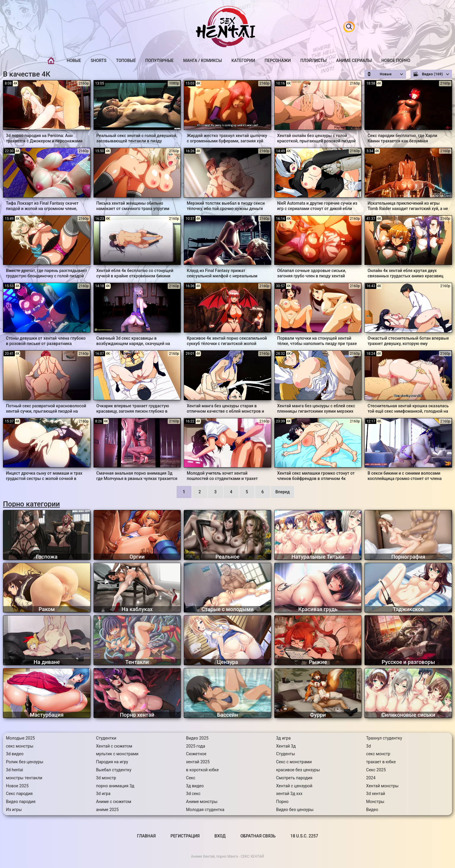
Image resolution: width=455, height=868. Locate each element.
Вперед (283, 492)
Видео (372, 810)
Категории (243, 61)
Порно (282, 802)
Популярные (160, 61)
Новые (74, 61)
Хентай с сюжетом (114, 746)
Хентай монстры (382, 786)
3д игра (283, 738)
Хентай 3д (286, 746)
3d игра (103, 794)
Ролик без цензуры (25, 762)
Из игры (14, 810)
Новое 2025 (17, 786)
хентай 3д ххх (289, 794)
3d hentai (15, 770)
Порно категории (31, 504)
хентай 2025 (198, 762)
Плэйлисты (313, 61)
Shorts (98, 61)
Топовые (126, 61)
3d (369, 746)
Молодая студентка (205, 810)
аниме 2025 (107, 810)
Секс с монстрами (294, 762)
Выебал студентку (114, 770)
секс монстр (378, 754)
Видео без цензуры (295, 810)
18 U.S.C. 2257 (304, 836)
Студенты (286, 754)
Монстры (375, 802)
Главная (51, 61)
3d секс (193, 794)
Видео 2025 (197, 738)
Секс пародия (19, 794)
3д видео (195, 786)
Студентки (106, 738)
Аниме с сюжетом (114, 802)
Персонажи (278, 61)
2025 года (196, 746)
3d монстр (106, 778)
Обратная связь (258, 836)
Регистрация (185, 836)
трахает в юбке (381, 762)
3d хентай (376, 794)
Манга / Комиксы (202, 61)
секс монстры (20, 746)
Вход (220, 836)
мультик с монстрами (117, 754)
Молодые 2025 (20, 738)
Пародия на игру (112, 762)
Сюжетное (196, 754)
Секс (191, 778)
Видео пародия (21, 802)
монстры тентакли (24, 778)
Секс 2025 (376, 770)
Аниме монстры (202, 802)
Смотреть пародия (294, 778)
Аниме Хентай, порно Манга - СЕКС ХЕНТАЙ (228, 856)
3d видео (15, 754)
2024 (371, 778)
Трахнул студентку (384, 738)
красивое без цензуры (298, 770)
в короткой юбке (202, 770)
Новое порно (396, 61)
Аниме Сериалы (354, 61)
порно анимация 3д (115, 786)
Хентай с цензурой (294, 786)
